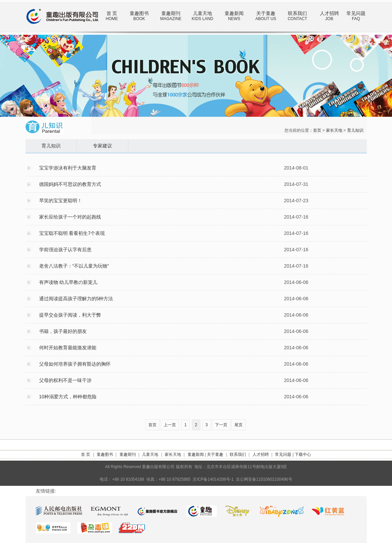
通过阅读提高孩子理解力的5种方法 (76, 299)
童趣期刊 (171, 13)
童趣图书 (139, 13)
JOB (329, 19)
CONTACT (297, 19)
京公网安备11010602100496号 (264, 479)
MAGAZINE (171, 19)
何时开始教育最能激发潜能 (68, 348)
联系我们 (297, 13)
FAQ (356, 19)
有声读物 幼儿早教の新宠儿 (68, 282)
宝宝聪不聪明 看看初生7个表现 (72, 233)
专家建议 (102, 146)
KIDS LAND (202, 19)
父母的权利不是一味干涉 (65, 380)
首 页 (112, 13)
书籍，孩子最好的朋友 (63, 331)
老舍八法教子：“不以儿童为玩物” (74, 266)
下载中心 (303, 454)
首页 (317, 130)
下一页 (221, 425)
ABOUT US (266, 19)
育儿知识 (355, 130)
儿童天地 (202, 13)
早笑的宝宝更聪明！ (61, 201)
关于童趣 (266, 13)
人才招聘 (329, 13)
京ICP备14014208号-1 (213, 479)
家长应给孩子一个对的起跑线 (70, 217)
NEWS (234, 19)
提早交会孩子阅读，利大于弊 (70, 315)
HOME (112, 19)
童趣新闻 (234, 13)
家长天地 (334, 130)
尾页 (239, 425)
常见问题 (356, 13)
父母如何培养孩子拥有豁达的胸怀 (75, 364)
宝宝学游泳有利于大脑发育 (68, 168)
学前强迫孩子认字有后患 (65, 250)
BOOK (139, 19)
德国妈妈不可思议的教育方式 (70, 184)
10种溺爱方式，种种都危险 (68, 397)
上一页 (170, 425)
